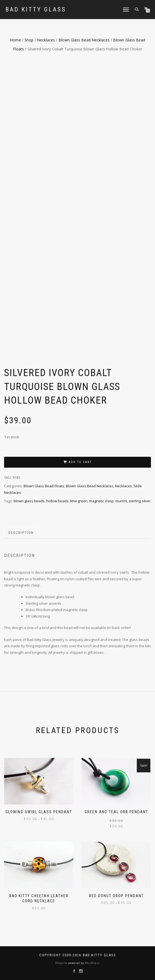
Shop (29, 40)
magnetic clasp (101, 501)
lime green (79, 501)
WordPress (92, 963)
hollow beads (57, 501)
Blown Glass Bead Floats (44, 486)
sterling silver (140, 501)
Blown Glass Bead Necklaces (84, 40)
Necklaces (46, 40)
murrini (121, 501)
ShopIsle (62, 963)
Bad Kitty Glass (36, 10)
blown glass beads (29, 501)
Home (15, 40)
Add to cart (80, 462)
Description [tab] (21, 533)
